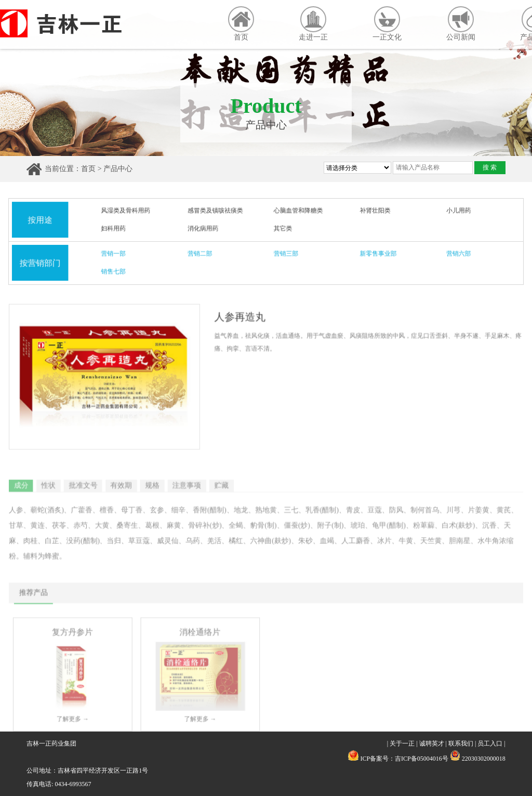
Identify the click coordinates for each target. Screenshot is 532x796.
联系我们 (461, 743)
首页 (241, 24)
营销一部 (116, 254)
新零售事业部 (377, 254)
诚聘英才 (432, 743)
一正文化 (387, 24)
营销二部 (201, 254)
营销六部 (455, 254)
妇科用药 (116, 229)
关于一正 (402, 743)
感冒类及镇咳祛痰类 (216, 212)
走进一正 (313, 24)
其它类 (283, 229)
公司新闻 (461, 24)
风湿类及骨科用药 (129, 212)
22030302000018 (478, 759)
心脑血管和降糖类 (298, 212)
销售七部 (116, 271)
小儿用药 (455, 212)
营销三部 (286, 254)
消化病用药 (204, 229)
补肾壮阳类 (374, 212)
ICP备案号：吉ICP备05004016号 (404, 759)
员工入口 (490, 743)
